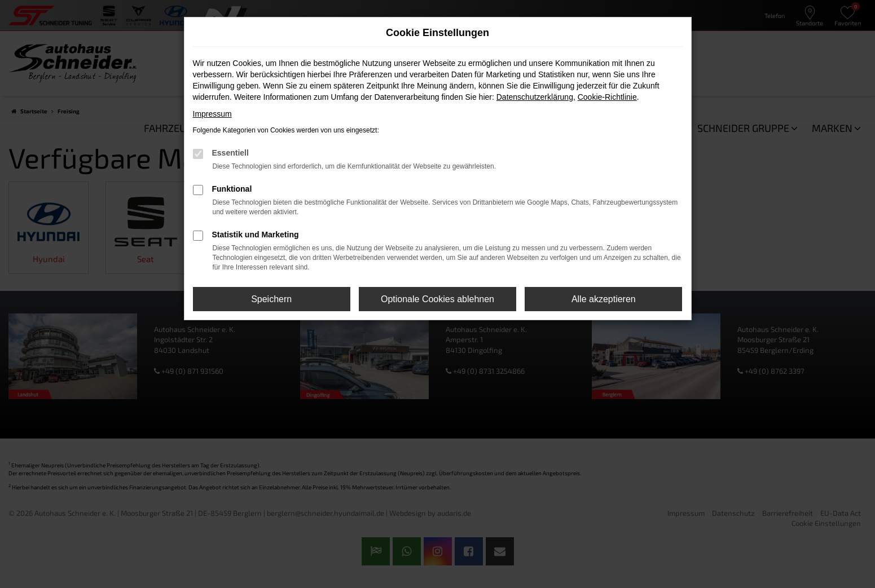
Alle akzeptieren (604, 299)
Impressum (212, 114)
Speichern (271, 299)
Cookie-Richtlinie (607, 97)
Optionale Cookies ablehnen (437, 299)
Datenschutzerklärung (535, 97)
